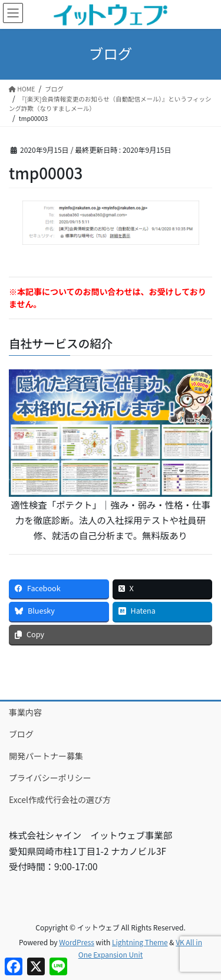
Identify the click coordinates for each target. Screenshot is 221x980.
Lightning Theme (140, 942)
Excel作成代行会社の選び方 (60, 799)
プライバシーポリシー (50, 778)
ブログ (21, 734)
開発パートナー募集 (46, 756)
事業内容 (25, 712)
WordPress (77, 942)
